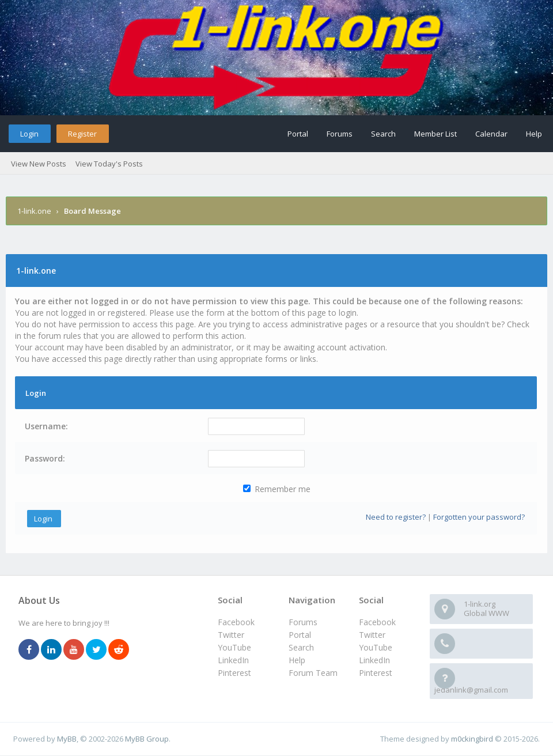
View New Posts (39, 164)
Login (29, 134)
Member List (435, 134)
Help (534, 134)
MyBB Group (147, 739)
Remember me (277, 489)
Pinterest (376, 673)
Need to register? (396, 517)
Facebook (377, 622)
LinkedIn (374, 660)
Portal (298, 134)
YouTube (376, 647)
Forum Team (313, 673)
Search (383, 134)
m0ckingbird (472, 739)
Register (82, 134)
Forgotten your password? (479, 517)
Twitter (372, 635)
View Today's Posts (109, 164)
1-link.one (34, 211)
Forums (340, 134)
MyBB (67, 739)
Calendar (491, 134)
